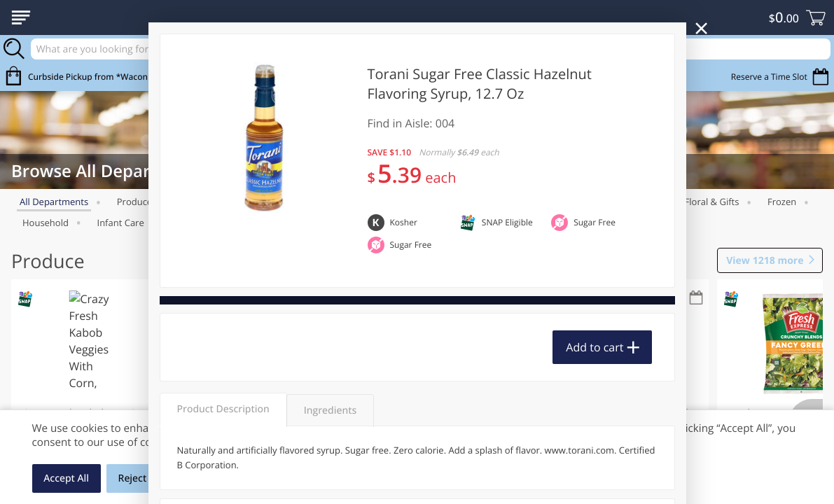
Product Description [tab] (223, 409)
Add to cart (595, 347)
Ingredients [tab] (330, 411)
